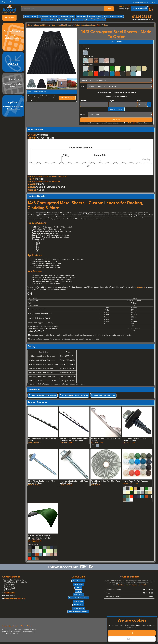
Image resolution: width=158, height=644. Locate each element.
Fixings (83, 114)
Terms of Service (78, 608)
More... (132, 639)
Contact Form (123, 585)
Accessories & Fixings (49, 20)
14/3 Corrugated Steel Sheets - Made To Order (91, 25)
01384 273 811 (142, 17)
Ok (132, 633)
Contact (102, 20)
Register (13, 2)
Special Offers (82, 17)
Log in (4, 2)
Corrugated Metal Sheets (62, 25)
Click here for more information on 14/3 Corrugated (47, 176)
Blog (95, 20)
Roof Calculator (67, 98)
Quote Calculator (139, 8)
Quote (34, 17)
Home (27, 17)
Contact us (141, 287)
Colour (82, 46)
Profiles (78, 591)
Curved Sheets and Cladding (48, 17)
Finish (82, 86)
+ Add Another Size (116, 109)
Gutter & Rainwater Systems (113, 17)
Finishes (78, 588)
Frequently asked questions (78, 598)
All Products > (9, 18)
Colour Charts (78, 584)
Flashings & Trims (95, 17)
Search (109, 9)
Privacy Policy (78, 605)
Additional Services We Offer (78, 611)
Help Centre (78, 594)
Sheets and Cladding (67, 17)
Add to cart (116, 120)
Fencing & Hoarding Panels (82, 20)
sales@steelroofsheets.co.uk (142, 20)
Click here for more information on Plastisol (44, 181)
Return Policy (78, 601)
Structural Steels (65, 20)
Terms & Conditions (10, 626)
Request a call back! (138, 585)
